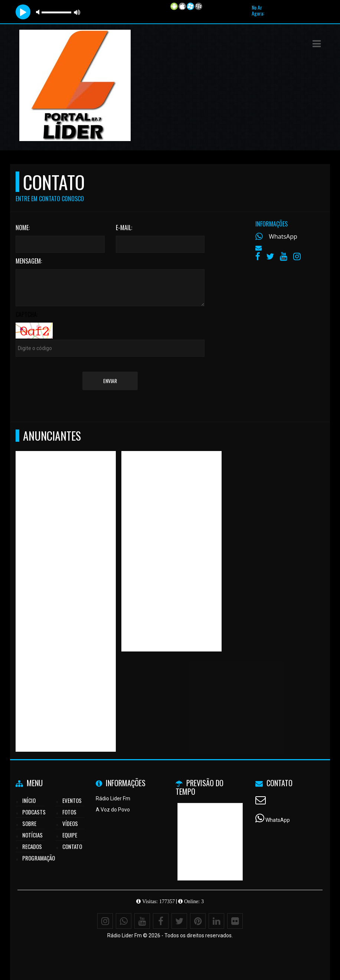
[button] (317, 44)
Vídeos (70, 823)
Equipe (70, 835)
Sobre (29, 823)
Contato (72, 846)
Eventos (72, 800)
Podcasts (34, 812)
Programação (39, 858)
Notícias (32, 835)
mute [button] (39, 12)
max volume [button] (77, 12)
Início (29, 800)
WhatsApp (283, 236)
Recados (32, 846)
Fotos (69, 812)
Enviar (110, 381)
